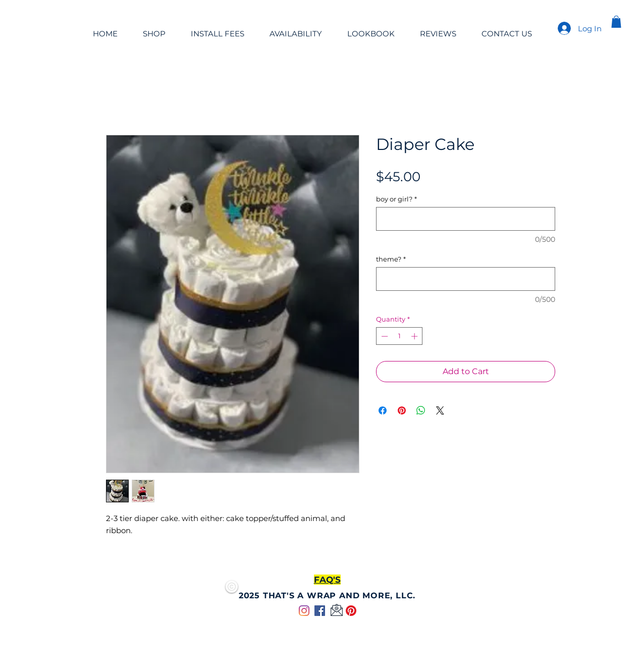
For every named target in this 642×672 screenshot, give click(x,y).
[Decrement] (384, 336)
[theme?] (466, 279)
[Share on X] (440, 410)
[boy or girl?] (466, 219)
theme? (391, 259)
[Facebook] (320, 611)
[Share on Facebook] (383, 410)
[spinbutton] (399, 336)
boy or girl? (396, 199)
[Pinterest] (351, 611)
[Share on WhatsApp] (421, 410)
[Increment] (415, 336)
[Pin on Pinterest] (402, 410)
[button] (616, 22)
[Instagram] (304, 611)
